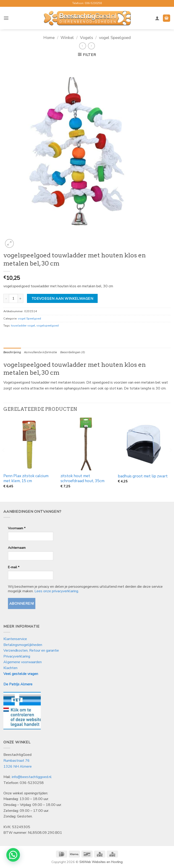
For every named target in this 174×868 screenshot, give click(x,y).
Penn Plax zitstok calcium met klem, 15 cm (26, 479)
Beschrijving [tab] (12, 352)
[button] (6, 18)
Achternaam (17, 548)
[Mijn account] (157, 18)
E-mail (14, 567)
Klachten (10, 668)
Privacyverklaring (17, 656)
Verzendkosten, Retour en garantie (31, 650)
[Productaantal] (13, 298)
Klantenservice (16, 639)
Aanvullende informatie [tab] (41, 352)
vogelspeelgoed (48, 326)
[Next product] (83, 46)
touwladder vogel (23, 326)
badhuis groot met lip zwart (143, 476)
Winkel (67, 37)
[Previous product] (91, 46)
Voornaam (17, 528)
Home (49, 37)
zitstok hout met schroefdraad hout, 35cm (82, 479)
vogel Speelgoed (115, 37)
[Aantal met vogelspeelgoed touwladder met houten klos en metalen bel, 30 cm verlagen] (6, 298)
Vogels (87, 37)
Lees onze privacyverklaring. (57, 591)
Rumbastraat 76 (17, 761)
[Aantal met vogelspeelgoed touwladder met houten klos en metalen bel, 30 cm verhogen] (21, 298)
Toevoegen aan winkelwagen (62, 299)
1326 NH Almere (18, 766)
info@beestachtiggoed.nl (32, 777)
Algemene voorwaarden (23, 662)
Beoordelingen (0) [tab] (73, 352)
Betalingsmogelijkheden (23, 645)
